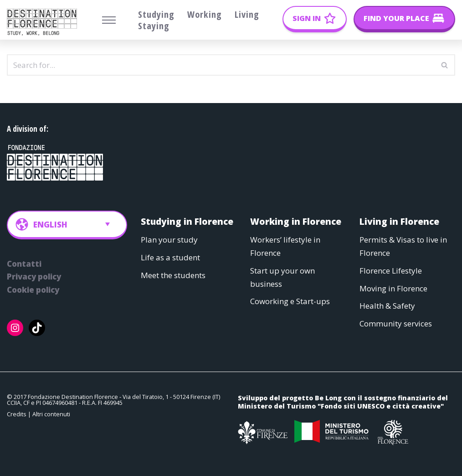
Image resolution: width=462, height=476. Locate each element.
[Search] (221, 65)
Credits (17, 414)
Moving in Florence (393, 288)
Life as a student (170, 257)
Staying (154, 26)
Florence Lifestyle (391, 271)
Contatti (24, 264)
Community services (396, 324)
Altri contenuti (51, 414)
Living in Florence (399, 221)
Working (205, 14)
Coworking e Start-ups (290, 302)
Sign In (307, 18)
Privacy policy (34, 277)
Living (247, 14)
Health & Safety (387, 306)
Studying (156, 14)
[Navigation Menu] (109, 20)
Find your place (396, 18)
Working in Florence (296, 221)
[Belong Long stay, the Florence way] (44, 22)
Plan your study (169, 240)
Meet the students (173, 275)
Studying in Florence (187, 221)
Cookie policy (33, 290)
